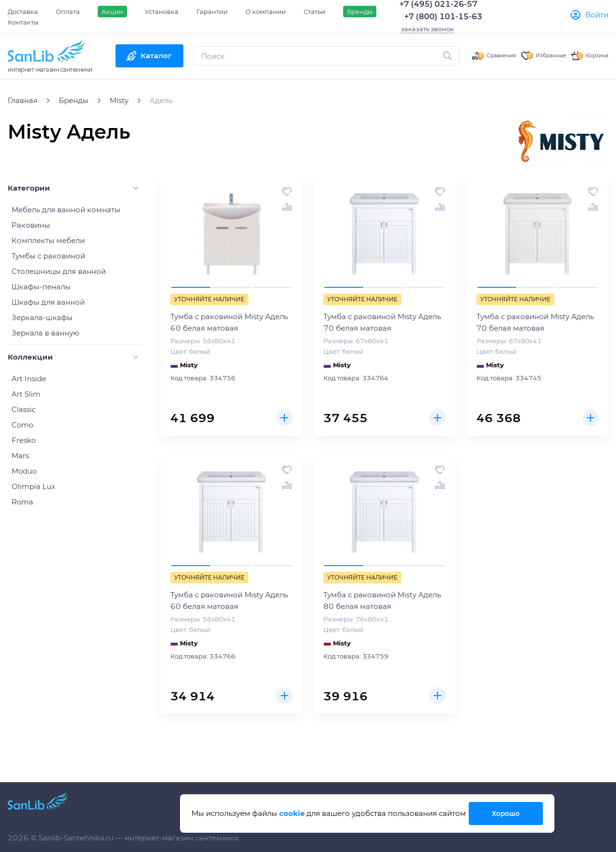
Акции (112, 12)
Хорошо (504, 813)
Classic (24, 409)
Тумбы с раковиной (48, 256)
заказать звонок (427, 29)
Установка (162, 12)
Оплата (68, 12)
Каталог (156, 56)
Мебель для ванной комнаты (66, 210)
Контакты (23, 22)
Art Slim (26, 394)
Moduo (24, 471)
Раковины (31, 225)
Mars (20, 456)
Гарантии (212, 12)
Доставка (23, 12)
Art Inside (29, 379)
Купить (283, 416)
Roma (22, 502)
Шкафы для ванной (48, 302)
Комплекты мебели (48, 240)
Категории (29, 188)
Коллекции (30, 357)
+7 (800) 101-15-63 (443, 17)
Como (22, 425)
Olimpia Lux (33, 486)
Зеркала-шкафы (42, 317)
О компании (266, 12)
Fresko (24, 440)
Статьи (314, 12)
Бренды (360, 12)
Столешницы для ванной (59, 271)
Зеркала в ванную (45, 333)
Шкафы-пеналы (41, 287)
